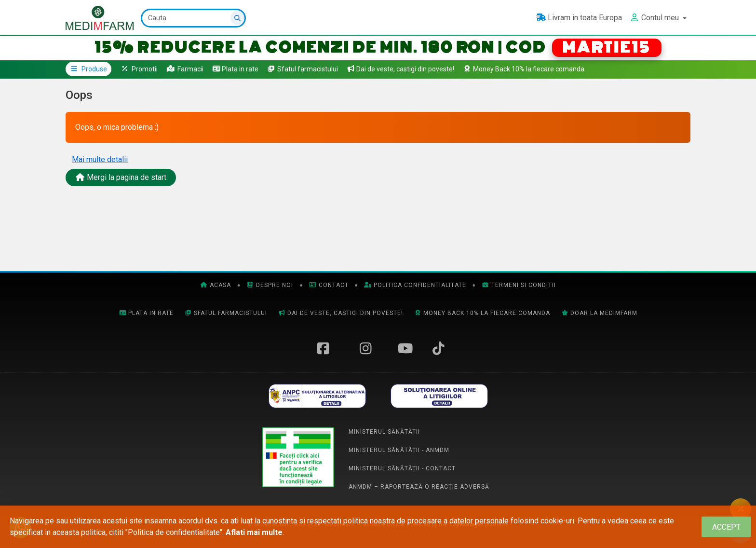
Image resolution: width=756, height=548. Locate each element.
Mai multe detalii (100, 159)
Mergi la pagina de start (121, 177)
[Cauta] (194, 18)
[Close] (726, 527)
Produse (88, 69)
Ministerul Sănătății (384, 432)
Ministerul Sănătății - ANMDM (399, 450)
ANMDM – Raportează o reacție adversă (419, 487)
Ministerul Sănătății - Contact (402, 468)
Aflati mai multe (254, 532)
